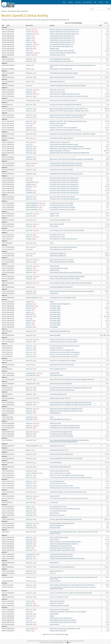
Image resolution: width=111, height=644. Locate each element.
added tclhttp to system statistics (57, 601)
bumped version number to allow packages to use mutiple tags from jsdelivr (67, 475)
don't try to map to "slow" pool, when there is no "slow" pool (63, 100)
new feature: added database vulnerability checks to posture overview (66, 519)
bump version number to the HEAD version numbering (62, 197)
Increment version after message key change (60, 220)
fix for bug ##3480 (54, 226)
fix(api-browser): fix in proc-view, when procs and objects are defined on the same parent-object (72, 159)
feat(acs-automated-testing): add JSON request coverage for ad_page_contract (68, 115)
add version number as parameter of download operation (63, 53)
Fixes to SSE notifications (56, 463)
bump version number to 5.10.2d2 (57, 55)
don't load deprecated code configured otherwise (61, 249)
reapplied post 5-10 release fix (57, 603)
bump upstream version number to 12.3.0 (59, 450)
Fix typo (52, 243)
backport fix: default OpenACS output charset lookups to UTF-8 (64, 30)
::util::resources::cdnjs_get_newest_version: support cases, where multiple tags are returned (71, 477)
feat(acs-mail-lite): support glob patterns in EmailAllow (62, 77)
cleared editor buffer (54, 513)
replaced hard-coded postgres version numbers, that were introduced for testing (68, 492)
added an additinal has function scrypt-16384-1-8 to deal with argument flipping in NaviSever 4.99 (72, 379)
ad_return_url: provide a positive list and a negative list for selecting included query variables (71, 593)
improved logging (54, 327)
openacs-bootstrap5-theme (32, 203)
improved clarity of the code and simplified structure (62, 454)
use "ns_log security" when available (58, 511)
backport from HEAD (55, 266)
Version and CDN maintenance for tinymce (60, 471)
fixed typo (52, 302)
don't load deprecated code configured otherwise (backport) (63, 247)
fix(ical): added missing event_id (57, 82)
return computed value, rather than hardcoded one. (61, 61)
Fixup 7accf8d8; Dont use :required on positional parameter (63, 239)
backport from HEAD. (55, 373)
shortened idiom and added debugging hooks (60, 304)
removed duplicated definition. (57, 375)
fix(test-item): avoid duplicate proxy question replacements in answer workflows (68, 86)
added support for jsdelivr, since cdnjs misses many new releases (65, 488)
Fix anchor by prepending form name (58, 394)
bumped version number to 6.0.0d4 (58, 484)
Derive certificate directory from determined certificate (62, 262)
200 (51, 634)
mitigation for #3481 (54, 214)
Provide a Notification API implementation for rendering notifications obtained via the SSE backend (72, 585)
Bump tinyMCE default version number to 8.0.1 (60, 419)
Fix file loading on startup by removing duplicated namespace (64, 73)
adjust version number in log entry (57, 92)
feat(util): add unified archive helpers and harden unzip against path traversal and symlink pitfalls (72, 291)
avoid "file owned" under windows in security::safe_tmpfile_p (64, 340)
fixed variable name (54, 563)
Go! (109, 9)
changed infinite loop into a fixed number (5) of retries (62, 365)
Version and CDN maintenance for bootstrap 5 (60, 473)
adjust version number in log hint (57, 90)
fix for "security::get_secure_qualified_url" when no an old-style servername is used (69, 498)
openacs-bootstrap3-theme (32, 205)
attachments (29, 314)
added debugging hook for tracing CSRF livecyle (61, 546)
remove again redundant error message (59, 268)
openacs (39, 20)
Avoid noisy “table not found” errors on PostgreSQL (61, 436)
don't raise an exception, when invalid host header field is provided (65, 509)
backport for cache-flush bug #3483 (58, 123)
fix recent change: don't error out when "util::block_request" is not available (67, 230)
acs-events (29, 325)
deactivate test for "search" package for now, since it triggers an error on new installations (70, 149)
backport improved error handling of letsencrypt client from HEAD (65, 94)
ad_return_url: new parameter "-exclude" (59, 597)
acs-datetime (29, 193)
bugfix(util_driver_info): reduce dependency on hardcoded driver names (66, 409)
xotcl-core (28, 30)
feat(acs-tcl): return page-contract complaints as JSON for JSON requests (67, 117)
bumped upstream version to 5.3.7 (58, 446)
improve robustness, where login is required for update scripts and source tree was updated (71, 283)
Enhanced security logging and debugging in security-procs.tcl (64, 544)
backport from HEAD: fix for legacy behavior (60, 142)
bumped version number (55, 423)
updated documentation (55, 335)
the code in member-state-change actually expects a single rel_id (65, 354)
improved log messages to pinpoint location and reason (62, 548)
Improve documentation (55, 581)
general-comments (30, 182)
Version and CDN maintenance (57, 482)
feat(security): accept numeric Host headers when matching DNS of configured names (69, 153)
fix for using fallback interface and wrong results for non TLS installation (66, 458)
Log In (107, 2)
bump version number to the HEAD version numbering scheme (64, 178)
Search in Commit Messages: (73, 23)
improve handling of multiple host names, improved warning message (66, 272)
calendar (28, 65)
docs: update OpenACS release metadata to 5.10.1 (61, 44)
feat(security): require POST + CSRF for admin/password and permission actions (68, 121)
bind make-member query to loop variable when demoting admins (65, 352)
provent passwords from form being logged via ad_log (62, 567)
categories (28, 310)
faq (27, 189)
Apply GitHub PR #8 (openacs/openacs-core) (60, 331)
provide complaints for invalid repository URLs (60, 467)
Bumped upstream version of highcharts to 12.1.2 (61, 618)
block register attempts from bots (57, 235)
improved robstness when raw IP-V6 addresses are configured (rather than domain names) (71, 402)
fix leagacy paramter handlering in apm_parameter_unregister (64, 144)
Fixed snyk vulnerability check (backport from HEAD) (62, 524)
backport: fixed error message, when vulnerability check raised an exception (67, 277)
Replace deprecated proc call (56, 571)
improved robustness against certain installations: (61, 384)
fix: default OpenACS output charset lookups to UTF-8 (62, 36)
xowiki (27, 51)
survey (28, 178)
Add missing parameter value (56, 348)
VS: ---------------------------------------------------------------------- (63, 157)
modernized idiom (54, 293)
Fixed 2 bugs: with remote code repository (59, 610)
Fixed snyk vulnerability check (57, 526)
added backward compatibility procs (58, 254)
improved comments (54, 540)
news (27, 180)
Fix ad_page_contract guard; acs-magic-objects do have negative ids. (66, 105)
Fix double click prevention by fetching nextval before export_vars (65, 346)
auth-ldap (28, 302)
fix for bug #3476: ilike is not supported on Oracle (61, 432)
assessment (29, 321)
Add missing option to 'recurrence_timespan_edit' (61, 69)
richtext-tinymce (30, 417)
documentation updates (55, 306)
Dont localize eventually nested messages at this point (62, 390)
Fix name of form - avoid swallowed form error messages (63, 361)
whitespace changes (54, 49)
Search (106, 23)
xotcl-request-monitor (31, 100)
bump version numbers (55, 528)
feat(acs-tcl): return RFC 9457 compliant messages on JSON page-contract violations (69, 111)
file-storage (29, 184)
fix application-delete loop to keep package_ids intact (62, 350)
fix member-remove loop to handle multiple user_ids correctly (64, 356)
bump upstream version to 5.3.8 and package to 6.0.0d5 (63, 298)
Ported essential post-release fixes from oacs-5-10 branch (63, 620)
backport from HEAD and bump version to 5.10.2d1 (61, 260)
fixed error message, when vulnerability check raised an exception (65, 279)
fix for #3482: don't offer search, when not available (61, 203)
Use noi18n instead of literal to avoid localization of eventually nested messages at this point (71, 388)
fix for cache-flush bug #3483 (56, 126)
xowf (27, 86)
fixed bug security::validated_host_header (59, 605)
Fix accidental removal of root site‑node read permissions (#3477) (65, 426)
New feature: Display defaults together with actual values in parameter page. (67, 559)
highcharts (28, 450)
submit (75, 641)
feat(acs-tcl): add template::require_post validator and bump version (65, 130)
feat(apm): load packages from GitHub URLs (60, 151)
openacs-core (29, 34)
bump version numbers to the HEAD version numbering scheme (64, 199)
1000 (57, 634)
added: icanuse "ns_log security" (57, 515)
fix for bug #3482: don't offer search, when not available (62, 207)
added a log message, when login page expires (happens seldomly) (65, 542)
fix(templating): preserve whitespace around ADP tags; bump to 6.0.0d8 (66, 174)
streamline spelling (54, 614)
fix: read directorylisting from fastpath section (60, 59)
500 (54, 634)
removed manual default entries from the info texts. (61, 554)
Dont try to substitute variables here (58, 369)
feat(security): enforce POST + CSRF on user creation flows (63, 128)
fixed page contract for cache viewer (58, 631)
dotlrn (27, 620)
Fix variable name (54, 502)
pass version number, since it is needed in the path (61, 486)
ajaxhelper (28, 40)
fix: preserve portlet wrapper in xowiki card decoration (62, 51)
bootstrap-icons (30, 53)
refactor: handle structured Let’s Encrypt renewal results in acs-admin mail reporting (69, 96)
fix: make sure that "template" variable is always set (61, 138)
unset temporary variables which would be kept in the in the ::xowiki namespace (68, 612)
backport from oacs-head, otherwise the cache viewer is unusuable (65, 629)
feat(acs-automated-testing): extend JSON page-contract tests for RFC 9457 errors (69, 109)
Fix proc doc (53, 573)
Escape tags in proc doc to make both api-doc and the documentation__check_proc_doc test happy (72, 134)
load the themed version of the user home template (61, 170)
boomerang (29, 287)
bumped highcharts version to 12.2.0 (58, 507)
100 (48, 634)
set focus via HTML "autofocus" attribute (59, 538)
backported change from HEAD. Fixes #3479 (60, 398)
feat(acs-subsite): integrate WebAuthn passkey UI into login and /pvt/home (67, 147)
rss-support (29, 32)
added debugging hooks (55, 413)
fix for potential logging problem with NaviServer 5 (61, 287)
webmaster (69, 641)
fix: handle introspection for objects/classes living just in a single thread (66, 163)
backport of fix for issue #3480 (57, 224)
